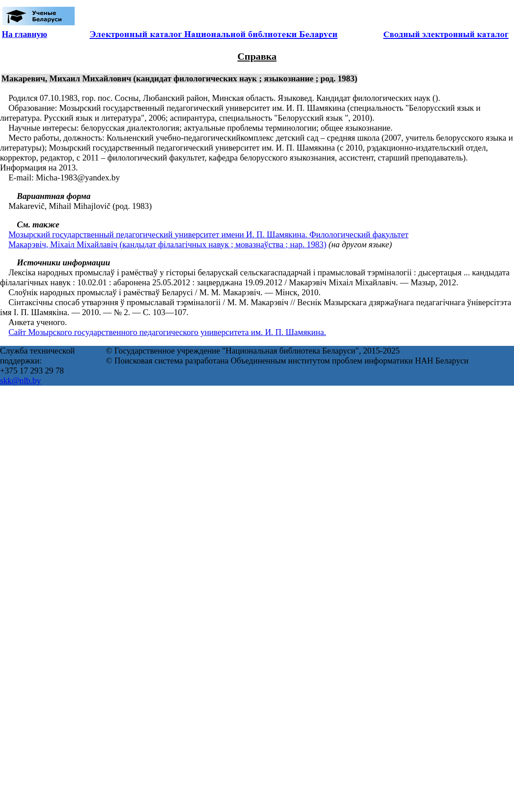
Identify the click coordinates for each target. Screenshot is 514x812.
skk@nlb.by (20, 380)
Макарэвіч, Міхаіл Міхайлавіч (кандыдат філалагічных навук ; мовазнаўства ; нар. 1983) (168, 244)
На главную (24, 34)
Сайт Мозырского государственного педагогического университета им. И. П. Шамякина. (167, 332)
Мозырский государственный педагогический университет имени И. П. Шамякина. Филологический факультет (209, 234)
